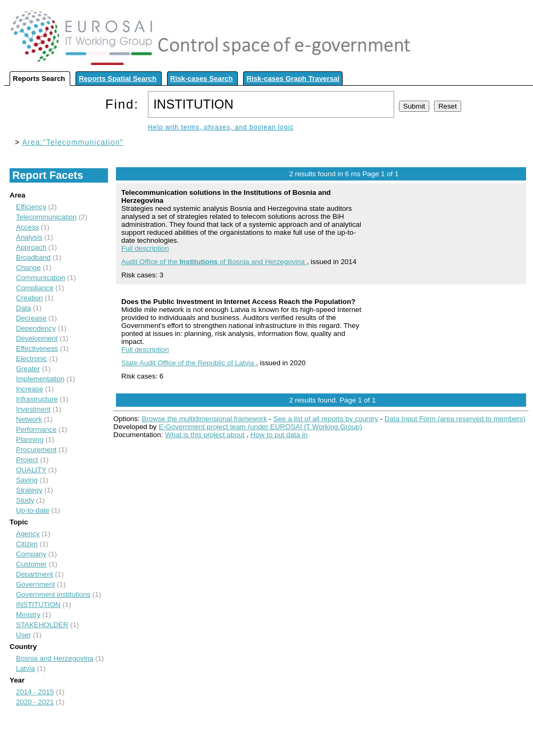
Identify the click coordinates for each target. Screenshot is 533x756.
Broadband (33, 257)
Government (35, 584)
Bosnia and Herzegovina (55, 658)
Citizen (27, 544)
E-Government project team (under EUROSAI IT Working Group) (260, 427)
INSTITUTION (38, 605)
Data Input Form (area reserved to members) (455, 419)
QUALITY (31, 470)
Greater (28, 369)
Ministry (28, 615)
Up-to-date (33, 510)
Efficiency (31, 207)
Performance (36, 429)
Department (35, 574)
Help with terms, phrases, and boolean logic (221, 127)
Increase (30, 389)
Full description (145, 248)
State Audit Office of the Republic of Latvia (189, 363)
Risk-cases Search (202, 79)
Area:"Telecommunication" (73, 142)
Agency (28, 534)
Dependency (36, 328)
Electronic (32, 359)
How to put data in (279, 435)
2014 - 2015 (35, 692)
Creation (29, 298)
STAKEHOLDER (42, 625)
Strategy (29, 490)
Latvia (26, 668)
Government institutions (53, 594)
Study (25, 500)
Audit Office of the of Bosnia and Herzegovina (214, 262)
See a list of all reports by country (326, 419)
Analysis (29, 237)
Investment (33, 409)
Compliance (35, 288)
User (23, 635)
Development (37, 338)
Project (27, 460)
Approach (31, 247)
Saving (27, 480)
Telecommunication (46, 217)
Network (29, 419)
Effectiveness (37, 348)
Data (23, 308)
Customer (31, 564)
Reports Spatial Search (118, 79)
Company (31, 554)
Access (27, 227)
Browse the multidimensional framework (204, 419)
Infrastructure (37, 399)
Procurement (36, 450)
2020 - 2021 (35, 702)
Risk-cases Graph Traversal (293, 79)
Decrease (31, 318)
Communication (41, 278)
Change (28, 268)
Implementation (40, 379)
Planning (30, 439)
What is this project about (205, 435)
